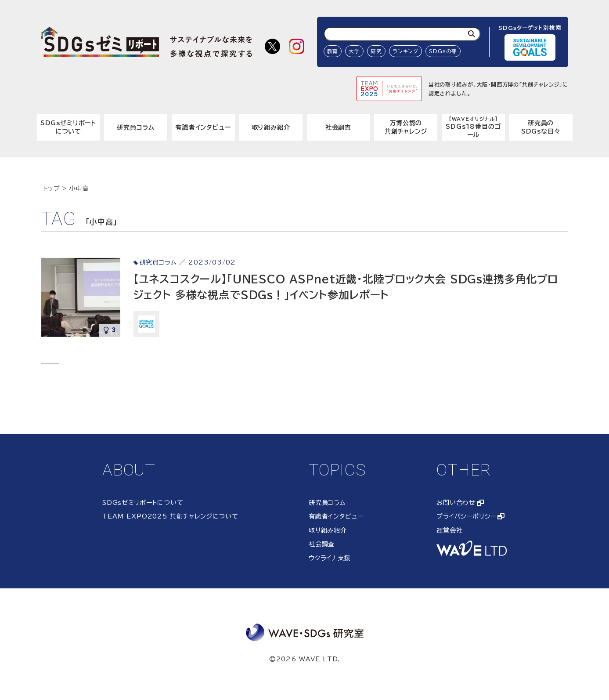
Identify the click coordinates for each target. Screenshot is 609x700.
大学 (354, 51)
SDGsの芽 (443, 51)
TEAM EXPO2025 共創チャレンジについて (170, 516)
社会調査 (338, 127)
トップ (52, 189)
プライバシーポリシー (466, 516)
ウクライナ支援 (330, 558)
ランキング (405, 51)
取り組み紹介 (271, 127)
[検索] (472, 34)
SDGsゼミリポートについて (68, 127)
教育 (333, 51)
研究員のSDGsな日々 (541, 127)
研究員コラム (136, 127)
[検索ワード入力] (402, 34)
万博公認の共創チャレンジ (406, 127)
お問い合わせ (456, 503)
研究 (376, 51)
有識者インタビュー (203, 127)
